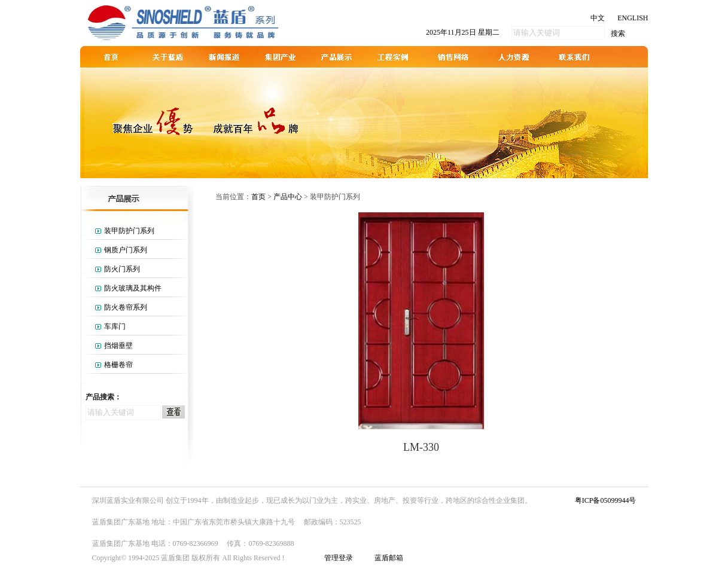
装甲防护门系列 (129, 231)
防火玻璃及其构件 (133, 288)
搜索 (618, 33)
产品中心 (288, 197)
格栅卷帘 (118, 365)
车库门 (115, 326)
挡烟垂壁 (118, 346)
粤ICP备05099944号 (606, 500)
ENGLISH (633, 18)
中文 (598, 18)
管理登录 (339, 558)
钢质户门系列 (126, 250)
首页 (258, 197)
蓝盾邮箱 (389, 558)
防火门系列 (122, 269)
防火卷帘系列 (126, 307)
